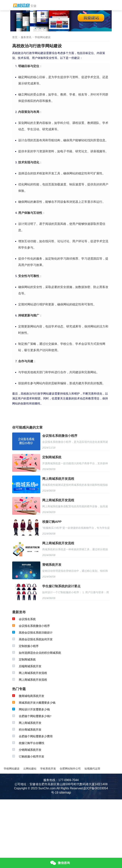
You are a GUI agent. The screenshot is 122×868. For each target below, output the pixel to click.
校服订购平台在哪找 (31, 743)
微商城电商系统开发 (31, 696)
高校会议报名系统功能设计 (36, 633)
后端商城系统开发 (30, 666)
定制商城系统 (52, 457)
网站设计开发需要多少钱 (34, 709)
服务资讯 (26, 37)
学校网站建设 (43, 37)
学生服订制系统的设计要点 (61, 586)
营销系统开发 (52, 565)
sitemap (65, 792)
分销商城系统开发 (30, 750)
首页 (15, 37)
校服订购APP (52, 522)
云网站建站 (30, 769)
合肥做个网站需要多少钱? (35, 716)
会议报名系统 (27, 619)
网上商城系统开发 (30, 723)
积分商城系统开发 (30, 730)
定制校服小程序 (29, 646)
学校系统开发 (48, 769)
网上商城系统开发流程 (58, 479)
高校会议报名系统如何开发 (36, 639)
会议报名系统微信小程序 (60, 436)
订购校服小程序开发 (31, 757)
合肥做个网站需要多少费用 (36, 736)
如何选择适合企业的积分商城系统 (40, 653)
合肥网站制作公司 (70, 769)
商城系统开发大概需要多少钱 (37, 703)
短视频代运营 (92, 769)
